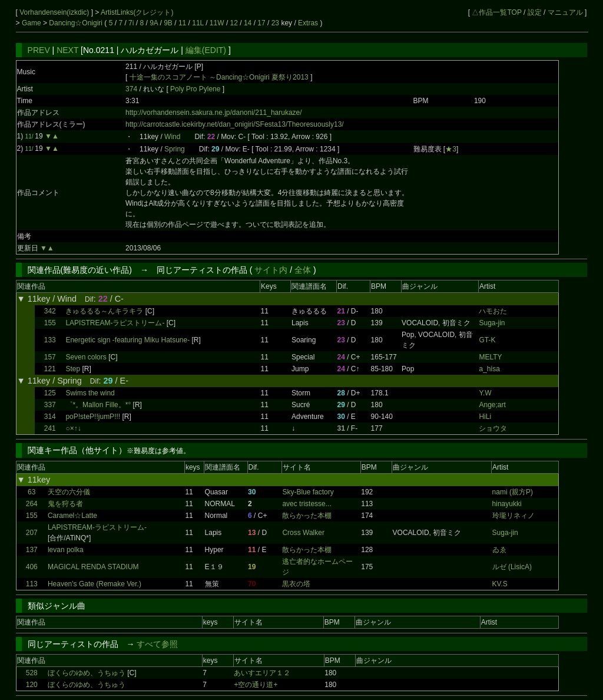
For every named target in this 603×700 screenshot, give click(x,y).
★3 (451, 149)
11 (182, 23)
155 (50, 323)
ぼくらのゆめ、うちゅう (87, 673)
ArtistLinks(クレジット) (137, 12)
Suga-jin (492, 323)
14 (248, 23)
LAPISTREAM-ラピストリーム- (115, 323)
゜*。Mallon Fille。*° (98, 405)
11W (217, 23)
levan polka (66, 550)
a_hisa (489, 369)
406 (32, 567)
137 (32, 550)
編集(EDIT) (206, 50)
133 (50, 340)
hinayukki (507, 504)
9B (168, 23)
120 (32, 685)
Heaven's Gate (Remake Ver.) (95, 584)
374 (131, 89)
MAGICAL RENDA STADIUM (93, 567)
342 (50, 311)
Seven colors (86, 357)
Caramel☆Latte (72, 516)
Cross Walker (303, 533)
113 (32, 584)
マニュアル (565, 12)
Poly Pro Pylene (196, 89)
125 (50, 393)
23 (275, 23)
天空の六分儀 (69, 492)
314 (50, 417)
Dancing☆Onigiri (77, 23)
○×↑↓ (73, 428)
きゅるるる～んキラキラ (104, 311)
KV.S (500, 584)
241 (50, 428)
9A (154, 23)
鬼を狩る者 (65, 504)
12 (234, 23)
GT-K (487, 340)
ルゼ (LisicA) (512, 567)
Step (73, 369)
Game (32, 23)
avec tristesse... (307, 504)
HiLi (485, 417)
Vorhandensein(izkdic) (55, 12)
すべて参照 (157, 644)
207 (32, 533)
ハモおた (493, 311)
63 (32, 492)
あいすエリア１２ (262, 673)
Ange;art (492, 405)
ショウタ (493, 428)
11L (198, 23)
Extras (308, 23)
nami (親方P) (513, 492)
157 (50, 357)
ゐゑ (499, 550)
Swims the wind (90, 393)
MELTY (490, 357)
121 (50, 369)
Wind (172, 137)
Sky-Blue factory (308, 492)
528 (32, 673)
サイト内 (271, 270)
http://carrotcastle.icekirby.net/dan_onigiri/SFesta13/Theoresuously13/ (235, 124)
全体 (303, 270)
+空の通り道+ (256, 685)
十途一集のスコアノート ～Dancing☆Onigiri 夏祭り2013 (219, 77)
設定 (535, 12)
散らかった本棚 (307, 516)
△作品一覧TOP (496, 12)
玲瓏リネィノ (513, 516)
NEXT (67, 50)
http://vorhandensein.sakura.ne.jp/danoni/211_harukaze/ (214, 113)
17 (261, 23)
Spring (175, 149)
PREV (39, 50)
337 (50, 405)
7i (131, 23)
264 (32, 504)
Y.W (485, 393)
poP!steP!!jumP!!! (93, 417)
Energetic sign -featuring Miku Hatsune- (127, 340)
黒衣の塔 (296, 584)
